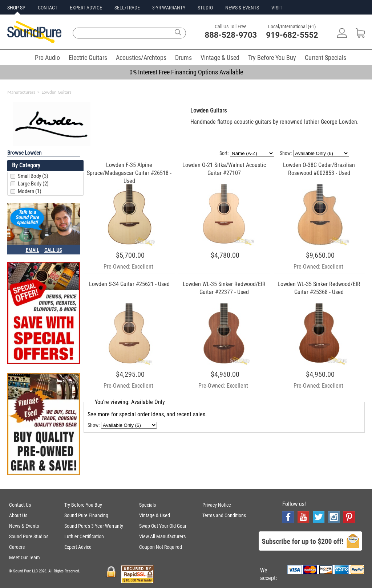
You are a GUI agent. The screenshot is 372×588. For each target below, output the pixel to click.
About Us (18, 515)
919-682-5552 (292, 35)
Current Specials (325, 58)
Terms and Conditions (224, 515)
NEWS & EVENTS (242, 8)
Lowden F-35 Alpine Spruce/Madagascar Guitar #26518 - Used (129, 173)
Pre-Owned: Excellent (128, 267)
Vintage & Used (220, 58)
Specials (147, 505)
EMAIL (33, 250)
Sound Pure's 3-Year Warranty (94, 526)
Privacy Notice (217, 505)
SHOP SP (16, 8)
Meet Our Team (25, 558)
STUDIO (205, 8)
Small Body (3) (33, 176)
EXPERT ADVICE (86, 8)
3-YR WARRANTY (169, 8)
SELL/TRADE (127, 8)
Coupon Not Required (161, 547)
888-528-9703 (231, 35)
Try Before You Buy (272, 58)
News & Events (24, 526)
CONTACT (48, 8)
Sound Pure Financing (86, 515)
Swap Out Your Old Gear (163, 526)
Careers (17, 547)
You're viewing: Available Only (130, 402)
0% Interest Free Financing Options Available (186, 72)
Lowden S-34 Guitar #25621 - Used (129, 284)
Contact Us (20, 505)
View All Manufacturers (162, 536)
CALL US (53, 250)
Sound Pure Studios (29, 536)
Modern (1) (30, 191)
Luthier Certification (84, 536)
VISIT (277, 8)
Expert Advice (78, 547)
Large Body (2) (33, 184)
